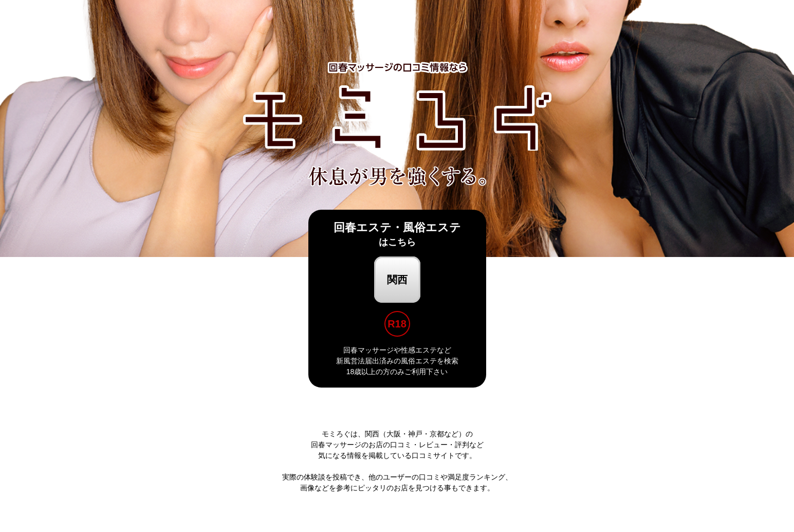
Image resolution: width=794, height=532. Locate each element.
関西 (397, 280)
